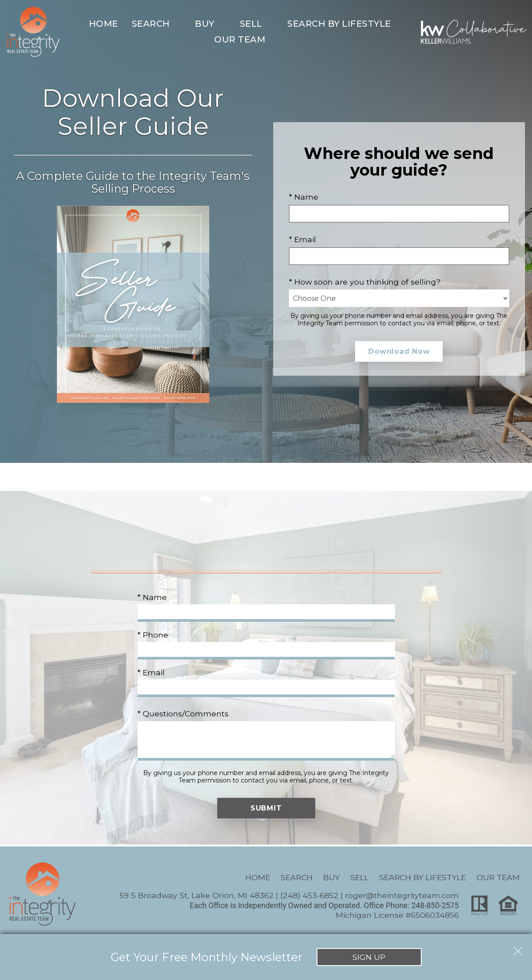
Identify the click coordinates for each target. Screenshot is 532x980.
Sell (359, 877)
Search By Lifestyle (423, 877)
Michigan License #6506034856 (397, 915)
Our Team (498, 877)
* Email (303, 239)
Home (104, 24)
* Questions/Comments (183, 714)
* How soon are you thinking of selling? (365, 282)
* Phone (153, 635)
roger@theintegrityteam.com (402, 895)
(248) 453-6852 (309, 895)
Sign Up (369, 957)
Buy (331, 877)
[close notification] (518, 948)
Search (297, 877)
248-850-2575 (435, 906)
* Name (304, 197)
